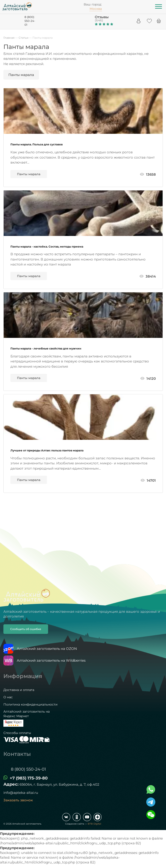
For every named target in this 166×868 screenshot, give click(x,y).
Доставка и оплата (19, 690)
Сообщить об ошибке (26, 629)
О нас (8, 697)
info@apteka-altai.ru (21, 793)
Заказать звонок (18, 800)
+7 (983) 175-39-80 (29, 778)
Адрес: (11, 784)
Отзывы (102, 17)
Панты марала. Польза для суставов (37, 144)
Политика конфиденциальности (31, 704)
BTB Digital (94, 824)
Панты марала (29, 174)
